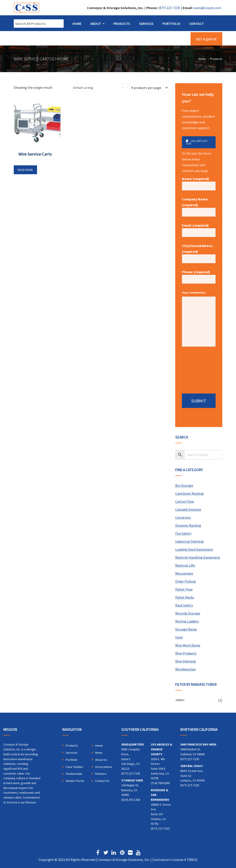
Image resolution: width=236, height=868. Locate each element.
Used (179, 637)
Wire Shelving (186, 661)
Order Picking (186, 581)
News (99, 753)
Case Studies (74, 767)
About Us (101, 760)
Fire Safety (183, 533)
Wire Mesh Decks (188, 645)
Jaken (180, 700)
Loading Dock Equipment (194, 549)
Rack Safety (184, 605)
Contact (197, 24)
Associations (104, 767)
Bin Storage (184, 485)
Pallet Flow (184, 589)
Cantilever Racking (190, 493)
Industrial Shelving (190, 541)
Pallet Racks (185, 597)
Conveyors (183, 517)
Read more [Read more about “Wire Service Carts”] (25, 170)
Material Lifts (185, 565)
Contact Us (102, 781)
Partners (101, 774)
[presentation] (200, 368)
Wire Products (186, 653)
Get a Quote (206, 39)
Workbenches (186, 669)
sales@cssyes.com (207, 8)
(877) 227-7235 (169, 8)
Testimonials (74, 774)
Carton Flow (185, 501)
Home (77, 24)
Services (146, 24)
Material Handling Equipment (198, 557)
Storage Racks (186, 629)
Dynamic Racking (188, 525)
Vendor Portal (75, 781)
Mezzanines (184, 573)
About (96, 24)
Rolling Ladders (187, 621)
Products (122, 24)
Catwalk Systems (188, 509)
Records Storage (188, 613)
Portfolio (171, 24)
